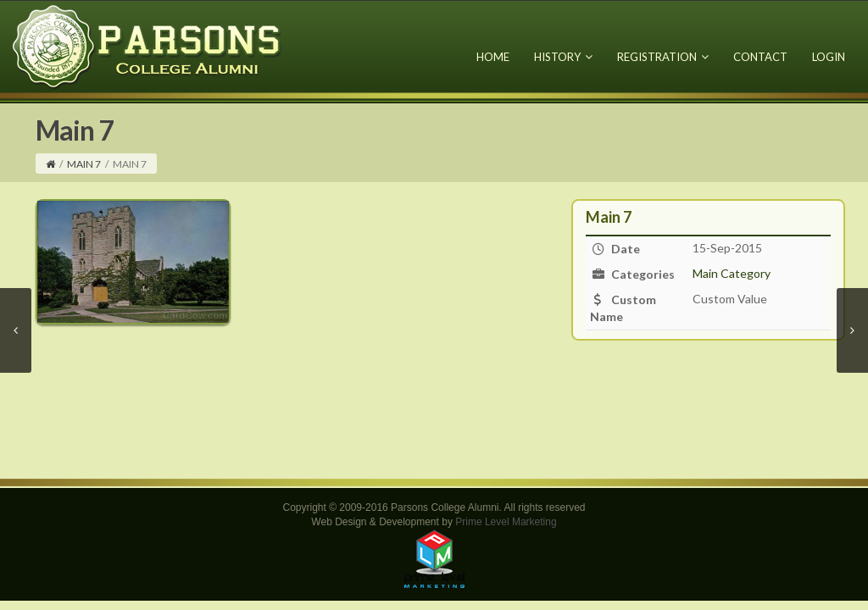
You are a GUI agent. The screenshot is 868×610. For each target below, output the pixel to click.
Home (493, 57)
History (563, 57)
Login (829, 57)
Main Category (732, 273)
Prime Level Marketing (506, 522)
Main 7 (84, 164)
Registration (663, 57)
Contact (760, 57)
